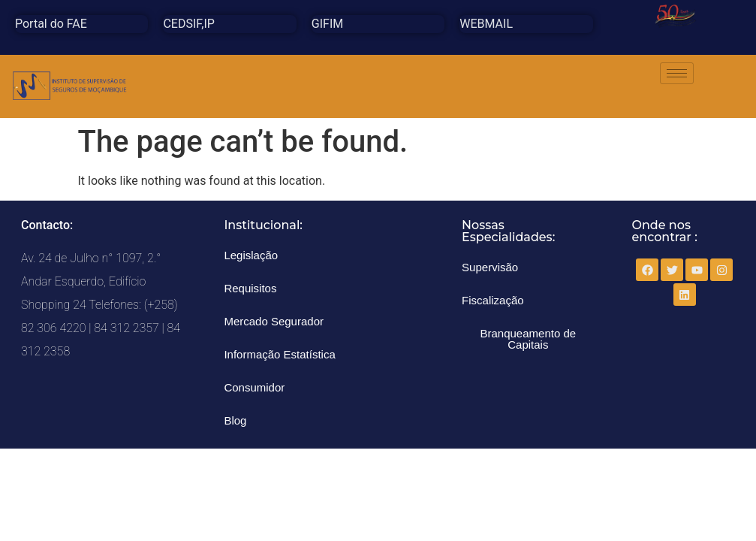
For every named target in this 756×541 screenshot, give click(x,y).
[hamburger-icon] (677, 73)
